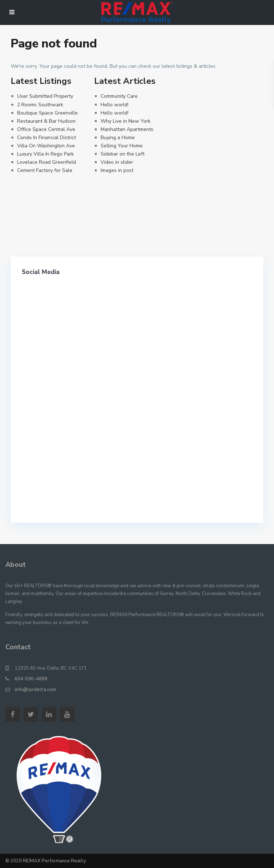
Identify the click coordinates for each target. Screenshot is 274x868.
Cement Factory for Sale (45, 170)
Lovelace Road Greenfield (47, 162)
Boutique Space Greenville (47, 113)
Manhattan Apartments (127, 129)
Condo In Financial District (47, 138)
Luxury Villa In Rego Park (45, 154)
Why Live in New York (126, 121)
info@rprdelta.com (35, 690)
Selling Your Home (122, 146)
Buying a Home (118, 138)
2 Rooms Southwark (40, 105)
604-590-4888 (31, 679)
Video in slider (117, 162)
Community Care (119, 96)
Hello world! (115, 105)
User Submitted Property (45, 96)
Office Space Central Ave (46, 129)
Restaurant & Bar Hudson (46, 121)
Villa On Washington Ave (46, 146)
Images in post (117, 170)
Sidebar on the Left (123, 154)
